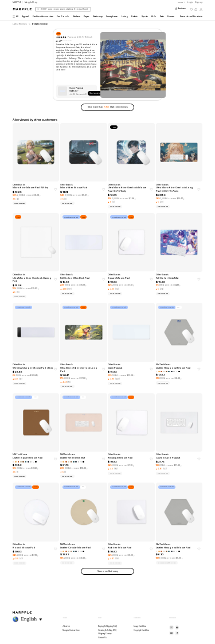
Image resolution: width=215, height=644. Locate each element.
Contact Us (102, 638)
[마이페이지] (201, 9)
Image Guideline (140, 626)
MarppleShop (31, 2)
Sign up (199, 2)
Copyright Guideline (141, 630)
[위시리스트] (191, 9)
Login (190, 2)
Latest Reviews (20, 24)
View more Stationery (108, 571)
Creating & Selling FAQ (107, 630)
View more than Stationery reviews (108, 107)
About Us (66, 626)
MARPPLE (17, 2)
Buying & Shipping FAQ (107, 626)
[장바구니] (196, 9)
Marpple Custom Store (71, 630)
